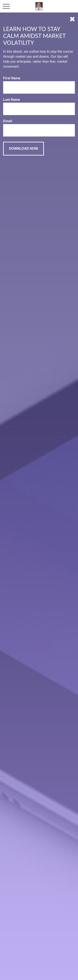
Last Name (12, 100)
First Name (12, 78)
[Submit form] (24, 149)
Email (8, 121)
